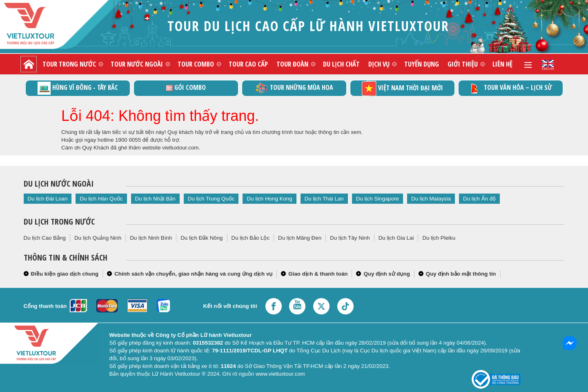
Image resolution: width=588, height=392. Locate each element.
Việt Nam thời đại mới (402, 88)
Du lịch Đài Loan (48, 199)
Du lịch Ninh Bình (151, 238)
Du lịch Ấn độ (479, 199)
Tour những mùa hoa (294, 88)
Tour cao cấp (248, 64)
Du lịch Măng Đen (300, 238)
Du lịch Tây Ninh (350, 238)
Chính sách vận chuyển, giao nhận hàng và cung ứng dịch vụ (193, 274)
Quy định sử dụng (386, 274)
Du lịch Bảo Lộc (251, 238)
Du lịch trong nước (59, 222)
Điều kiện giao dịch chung (65, 274)
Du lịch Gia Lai (396, 238)
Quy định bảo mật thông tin (461, 274)
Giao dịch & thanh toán (318, 274)
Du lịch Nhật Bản (155, 199)
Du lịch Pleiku (439, 238)
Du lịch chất (341, 64)
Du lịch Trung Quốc (211, 199)
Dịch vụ (379, 64)
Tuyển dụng (422, 64)
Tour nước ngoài (137, 64)
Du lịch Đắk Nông (202, 238)
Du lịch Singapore (378, 199)
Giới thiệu (463, 64)
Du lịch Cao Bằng (45, 238)
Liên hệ (502, 64)
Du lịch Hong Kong (269, 199)
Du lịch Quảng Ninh (98, 238)
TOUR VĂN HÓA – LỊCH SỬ (511, 88)
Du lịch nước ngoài (59, 184)
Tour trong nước (69, 64)
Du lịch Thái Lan (324, 199)
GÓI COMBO (186, 87)
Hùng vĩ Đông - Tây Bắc (78, 88)
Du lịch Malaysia (431, 199)
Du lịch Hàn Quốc (101, 199)
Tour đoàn (292, 64)
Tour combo (196, 64)
